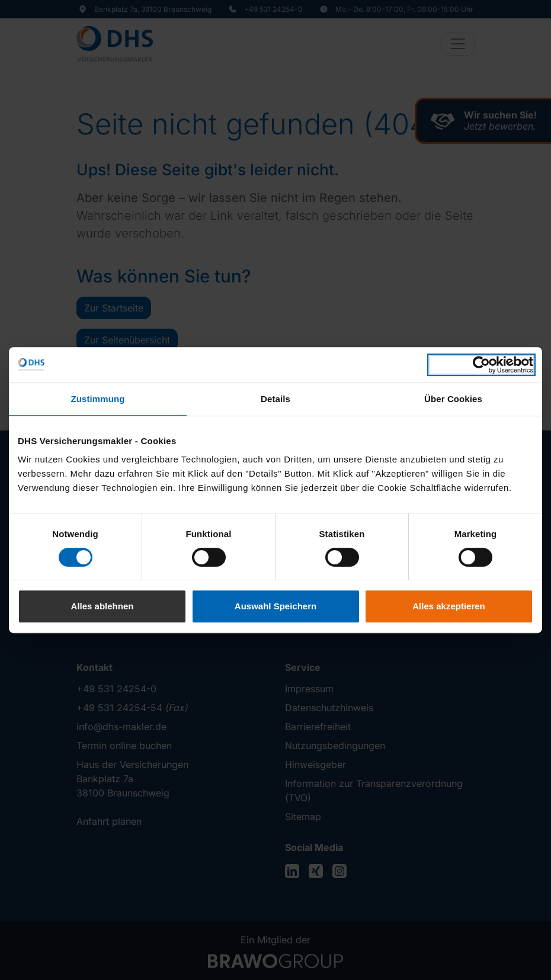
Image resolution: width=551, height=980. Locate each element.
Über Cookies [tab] (453, 399)
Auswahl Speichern (275, 606)
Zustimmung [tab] (98, 399)
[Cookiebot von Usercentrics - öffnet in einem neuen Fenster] (481, 365)
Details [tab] (275, 399)
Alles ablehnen (102, 606)
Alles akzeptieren (449, 606)
